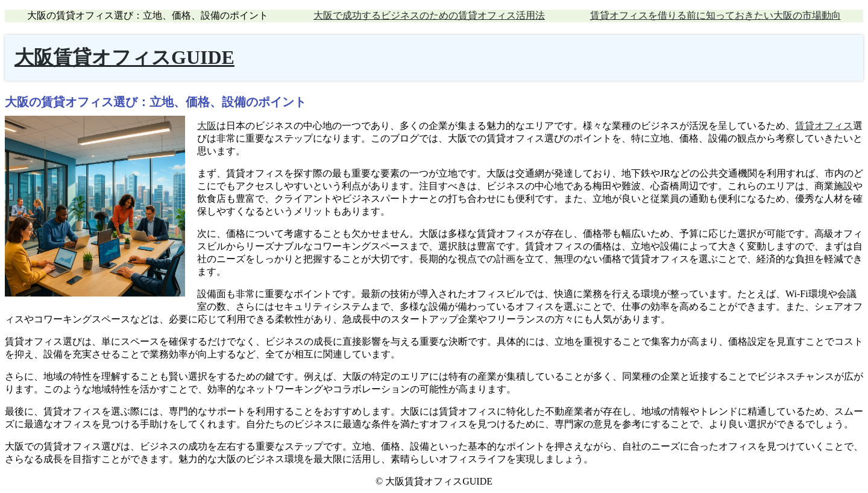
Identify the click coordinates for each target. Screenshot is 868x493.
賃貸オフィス (824, 126)
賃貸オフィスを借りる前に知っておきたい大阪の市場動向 (715, 15)
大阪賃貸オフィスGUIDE (124, 57)
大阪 (207, 126)
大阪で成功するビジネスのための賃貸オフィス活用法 (429, 15)
